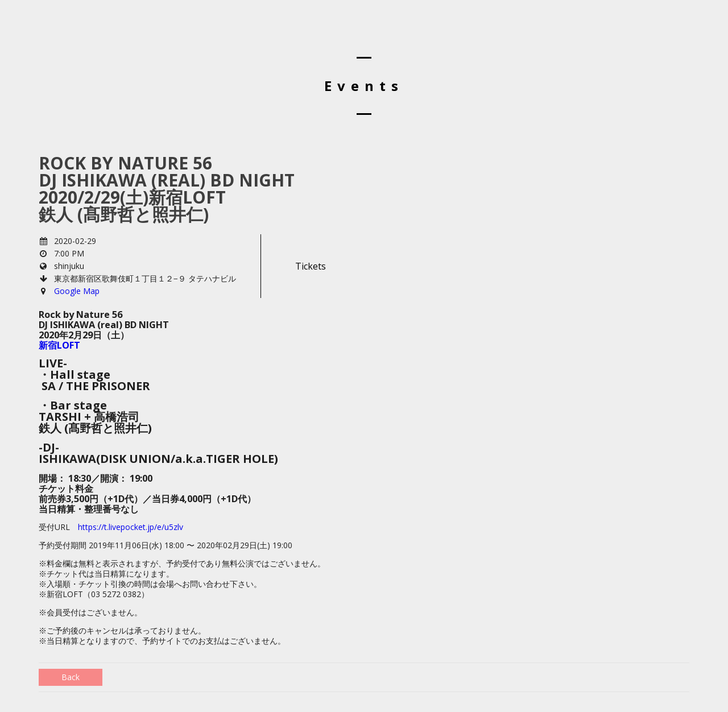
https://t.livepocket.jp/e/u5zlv (131, 527)
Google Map (77, 291)
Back (71, 677)
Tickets (311, 266)
